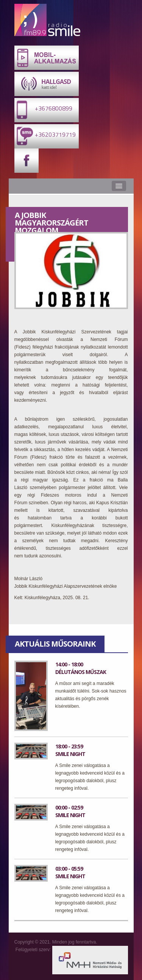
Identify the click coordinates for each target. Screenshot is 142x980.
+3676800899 (43, 110)
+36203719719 (45, 136)
